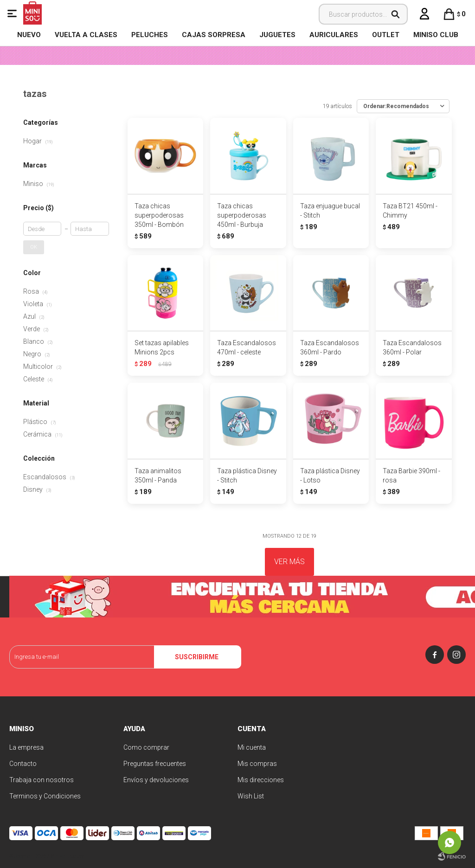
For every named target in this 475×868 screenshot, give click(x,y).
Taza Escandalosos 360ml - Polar (412, 347)
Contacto (23, 764)
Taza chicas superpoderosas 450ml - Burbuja (242, 215)
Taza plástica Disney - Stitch (247, 476)
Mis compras (257, 764)
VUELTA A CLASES (86, 35)
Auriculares (334, 35)
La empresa (26, 747)
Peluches (150, 35)
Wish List (251, 796)
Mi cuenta (252, 747)
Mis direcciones (261, 780)
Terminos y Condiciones (45, 796)
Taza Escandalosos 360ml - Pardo (330, 347)
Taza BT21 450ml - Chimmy (410, 211)
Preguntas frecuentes (155, 764)
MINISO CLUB (436, 35)
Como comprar (146, 747)
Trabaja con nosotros (42, 780)
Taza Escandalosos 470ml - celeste (247, 347)
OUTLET (386, 35)
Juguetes (277, 35)
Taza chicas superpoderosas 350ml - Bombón (159, 215)
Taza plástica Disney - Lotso (330, 476)
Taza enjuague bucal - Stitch (330, 211)
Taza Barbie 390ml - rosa (411, 476)
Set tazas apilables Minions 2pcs (162, 347)
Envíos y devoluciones (156, 780)
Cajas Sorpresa (214, 35)
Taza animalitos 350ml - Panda (158, 476)
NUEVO (29, 35)
